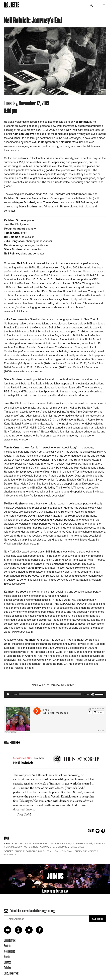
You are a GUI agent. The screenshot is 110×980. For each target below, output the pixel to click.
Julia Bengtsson (60, 843)
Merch (7, 957)
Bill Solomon (23, 843)
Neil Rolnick (41, 847)
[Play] (8, 694)
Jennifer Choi (40, 843)
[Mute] (92, 694)
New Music (59, 851)
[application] (55, 694)
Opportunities (10, 940)
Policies (7, 968)
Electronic (30, 851)
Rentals (7, 946)
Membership (9, 951)
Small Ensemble (77, 851)
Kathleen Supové (82, 843)
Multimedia (45, 851)
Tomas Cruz (77, 847)
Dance (18, 851)
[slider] (50, 694)
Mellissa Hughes (22, 847)
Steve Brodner (59, 847)
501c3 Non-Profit (11, 973)
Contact (7, 962)
